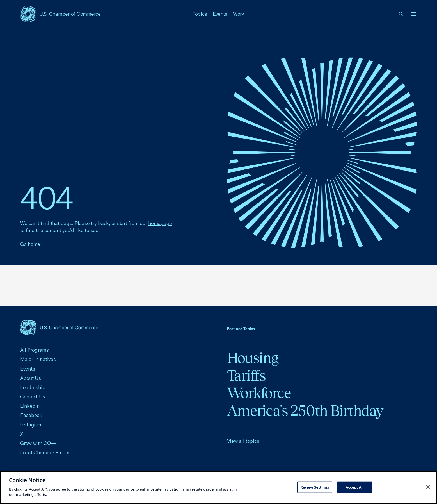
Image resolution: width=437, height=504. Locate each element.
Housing (253, 358)
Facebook (31, 415)
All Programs (35, 350)
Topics (200, 14)
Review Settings (315, 487)
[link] (401, 14)
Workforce (259, 393)
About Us (31, 378)
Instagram (31, 425)
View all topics (243, 441)
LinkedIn (30, 406)
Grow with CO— (38, 443)
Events (220, 14)
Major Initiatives (38, 359)
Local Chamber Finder (45, 452)
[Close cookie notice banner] (428, 487)
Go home (30, 244)
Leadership (33, 387)
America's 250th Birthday (305, 411)
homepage (160, 223)
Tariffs (246, 375)
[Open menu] (413, 14)
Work (239, 14)
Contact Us (33, 397)
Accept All (355, 487)
